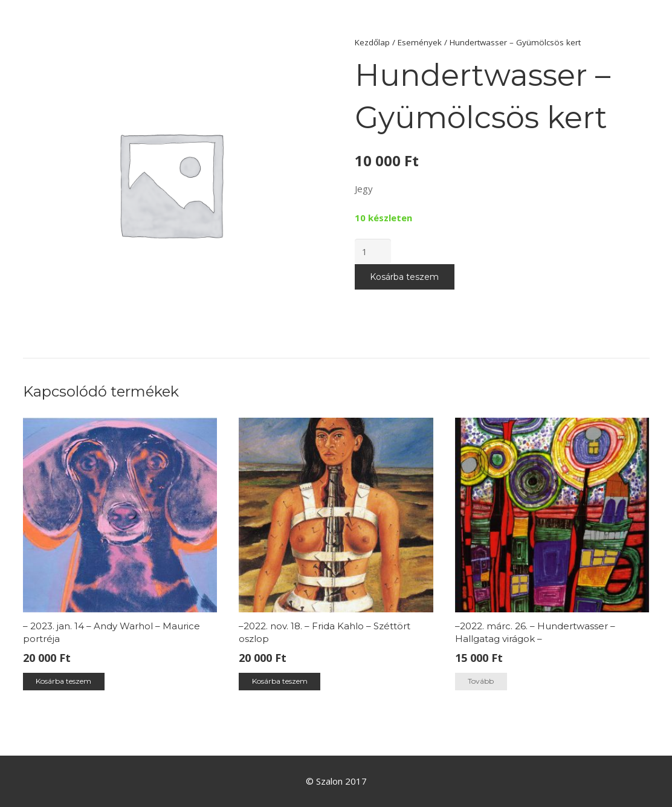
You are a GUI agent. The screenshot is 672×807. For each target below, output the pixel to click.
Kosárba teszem (404, 277)
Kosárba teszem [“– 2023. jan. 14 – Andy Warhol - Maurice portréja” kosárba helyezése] (63, 681)
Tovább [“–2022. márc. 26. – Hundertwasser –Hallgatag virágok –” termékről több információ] (481, 681)
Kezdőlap (372, 42)
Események (420, 42)
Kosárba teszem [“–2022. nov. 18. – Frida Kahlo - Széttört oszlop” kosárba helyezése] (280, 681)
